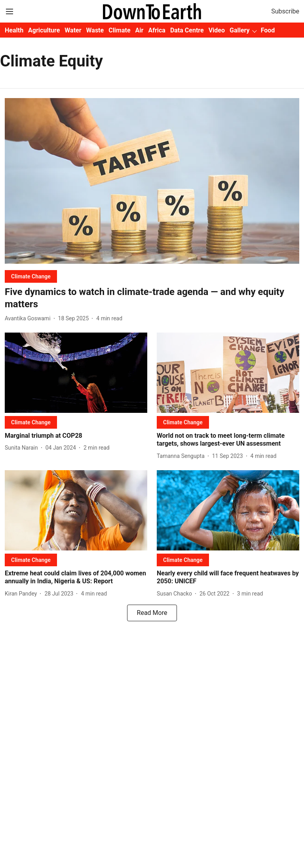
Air (140, 30)
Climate (119, 30)
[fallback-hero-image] (152, 181)
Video (217, 30)
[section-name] (31, 276)
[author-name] (29, 319)
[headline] (152, 298)
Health (14, 30)
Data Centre (187, 30)
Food (268, 30)
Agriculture (44, 30)
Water (73, 30)
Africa (157, 30)
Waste (95, 30)
